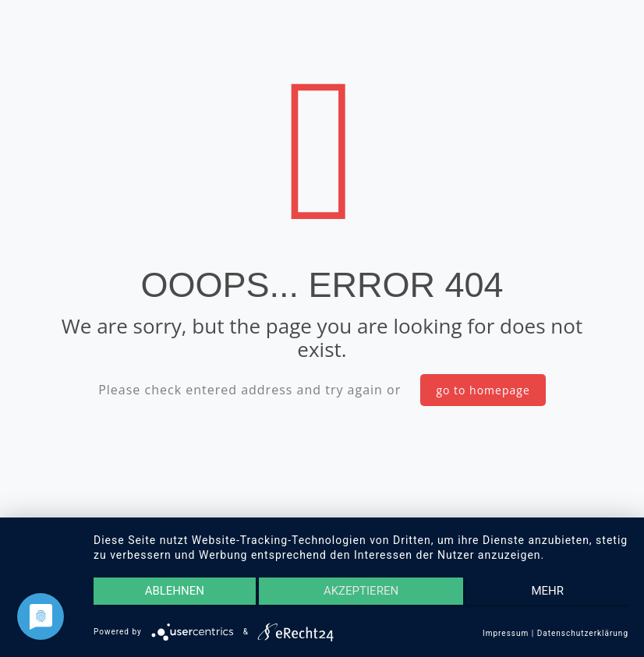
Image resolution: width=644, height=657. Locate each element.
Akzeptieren (361, 592)
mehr (550, 592)
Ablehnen (173, 592)
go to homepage (483, 390)
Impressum (506, 633)
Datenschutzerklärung (583, 633)
